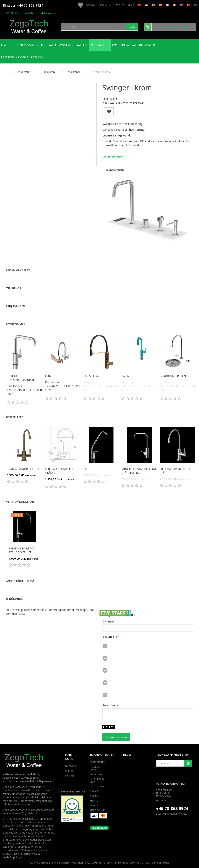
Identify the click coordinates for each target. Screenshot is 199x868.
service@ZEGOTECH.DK (175, 814)
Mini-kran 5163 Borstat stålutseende (139, 471)
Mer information (113, 157)
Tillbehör (14, 288)
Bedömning (15, 599)
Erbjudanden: (16, 306)
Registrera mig (188, 763)
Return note (97, 787)
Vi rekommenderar (20, 502)
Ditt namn (109, 621)
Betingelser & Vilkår (97, 780)
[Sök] (132, 27)
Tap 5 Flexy (91, 376)
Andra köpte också (20, 581)
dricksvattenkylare (14, 840)
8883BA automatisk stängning (59, 471)
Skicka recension (116, 737)
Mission (94, 805)
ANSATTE (29, 13)
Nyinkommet (16, 324)
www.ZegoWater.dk (26, 813)
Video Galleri (48, 13)
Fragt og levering (95, 768)
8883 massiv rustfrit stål (175, 471)
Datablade (95, 791)
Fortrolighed (98, 762)
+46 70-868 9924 (30, 5)
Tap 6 (125, 376)
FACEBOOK (70, 766)
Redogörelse (110, 705)
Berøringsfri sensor (175, 376)
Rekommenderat (18, 270)
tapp (87, 469)
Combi (50, 376)
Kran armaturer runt (23, 469)
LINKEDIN (70, 771)
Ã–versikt (95, 796)
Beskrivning (115, 170)
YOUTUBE (70, 776)
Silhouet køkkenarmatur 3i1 (21, 378)
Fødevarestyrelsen (73, 792)
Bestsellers (15, 417)
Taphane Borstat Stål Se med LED (21, 550)
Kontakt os (12, 13)
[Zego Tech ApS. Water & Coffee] (29, 26)
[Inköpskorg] (170, 27)
